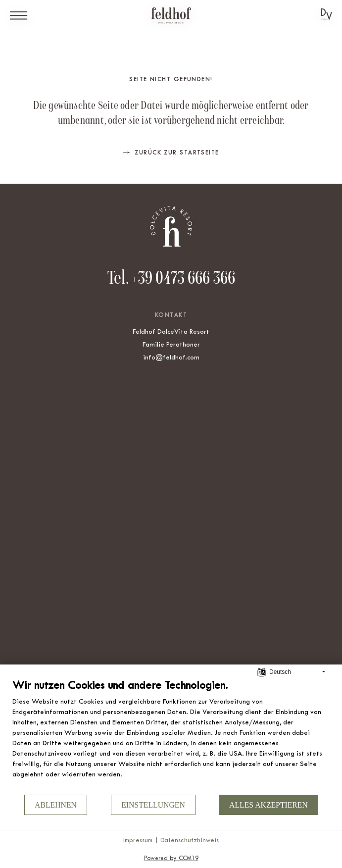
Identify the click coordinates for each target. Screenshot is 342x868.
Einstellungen (153, 805)
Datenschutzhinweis (190, 840)
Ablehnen (56, 805)
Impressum (138, 840)
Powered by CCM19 (171, 858)
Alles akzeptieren (269, 805)
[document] (171, 736)
